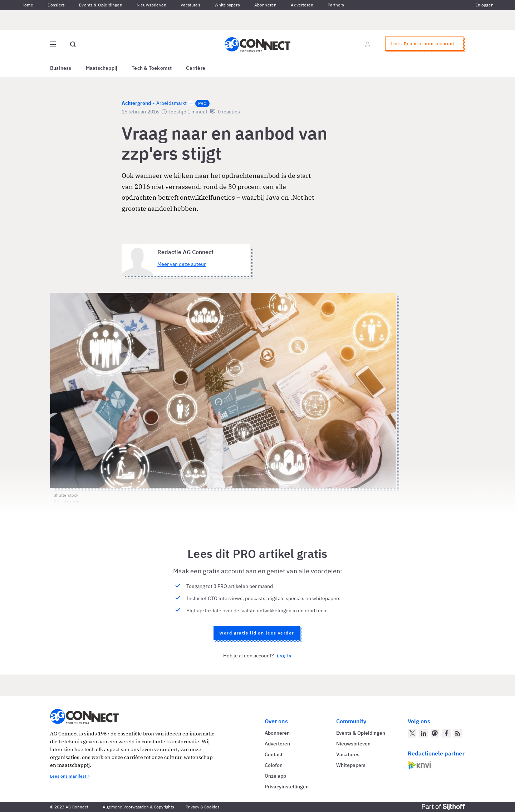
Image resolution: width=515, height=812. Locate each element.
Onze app (275, 776)
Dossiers (56, 5)
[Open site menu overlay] (53, 44)
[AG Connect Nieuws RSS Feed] (458, 733)
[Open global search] (73, 44)
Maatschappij (102, 68)
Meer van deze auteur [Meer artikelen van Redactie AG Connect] (182, 264)
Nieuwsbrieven (151, 5)
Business (61, 68)
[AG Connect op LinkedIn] (423, 733)
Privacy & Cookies (203, 807)
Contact (274, 754)
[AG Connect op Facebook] (446, 733)
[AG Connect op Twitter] (412, 733)
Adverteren (302, 5)
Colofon (274, 765)
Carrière (196, 68)
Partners (336, 5)
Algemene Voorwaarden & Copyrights (138, 807)
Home (27, 5)
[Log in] (368, 44)
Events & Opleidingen (101, 5)
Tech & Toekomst (152, 68)
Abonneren (266, 5)
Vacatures (190, 5)
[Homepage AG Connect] (257, 44)
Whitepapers (227, 5)
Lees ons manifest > (70, 776)
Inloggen (485, 5)
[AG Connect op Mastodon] (435, 733)
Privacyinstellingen (287, 787)
